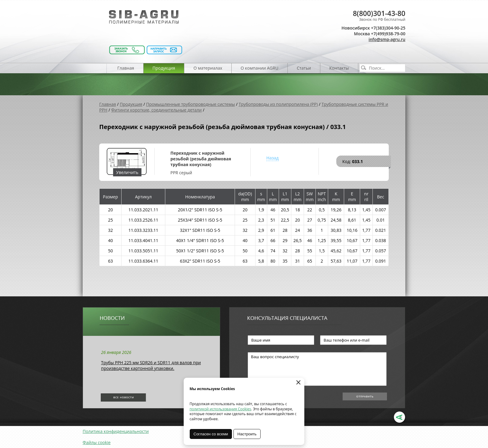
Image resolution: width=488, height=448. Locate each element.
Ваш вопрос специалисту (317, 369)
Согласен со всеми (211, 434)
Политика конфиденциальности (116, 431)
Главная (126, 68)
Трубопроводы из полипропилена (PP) (278, 104)
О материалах (208, 68)
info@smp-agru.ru (387, 39)
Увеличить (127, 172)
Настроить (247, 434)
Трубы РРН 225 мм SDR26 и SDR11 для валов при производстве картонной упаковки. (151, 365)
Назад (273, 158)
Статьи (304, 68)
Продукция (164, 68)
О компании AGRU (260, 68)
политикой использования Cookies (220, 409)
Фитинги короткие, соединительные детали (157, 110)
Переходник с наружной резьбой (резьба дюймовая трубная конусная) (201, 159)
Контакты (339, 68)
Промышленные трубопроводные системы (190, 104)
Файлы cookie (97, 442)
